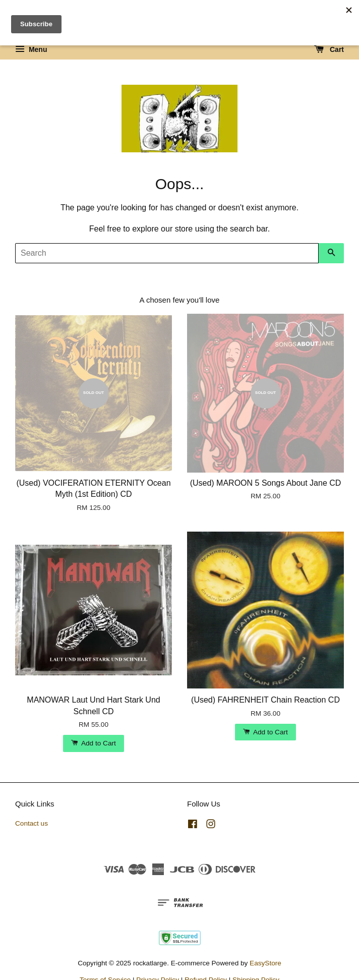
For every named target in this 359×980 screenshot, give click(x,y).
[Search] (167, 253)
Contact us (32, 823)
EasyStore (265, 963)
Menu (31, 49)
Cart (329, 49)
